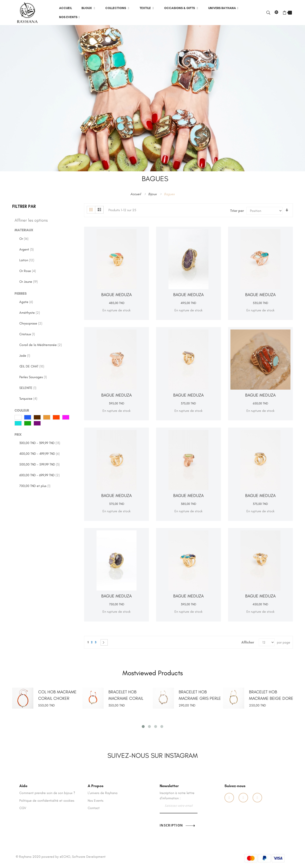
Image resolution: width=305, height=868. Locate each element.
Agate (26, 302)
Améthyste (30, 313)
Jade (25, 356)
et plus (35, 486)
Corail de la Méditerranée (41, 345)
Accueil (136, 194)
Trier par (237, 211)
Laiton (27, 260)
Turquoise (28, 399)
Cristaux (27, 334)
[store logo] (27, 12)
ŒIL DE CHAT (32, 366)
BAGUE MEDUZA (117, 295)
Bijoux (153, 194)
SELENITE (28, 388)
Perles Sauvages (33, 377)
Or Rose (28, 271)
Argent (26, 249)
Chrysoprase (31, 323)
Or (24, 239)
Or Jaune (28, 282)
